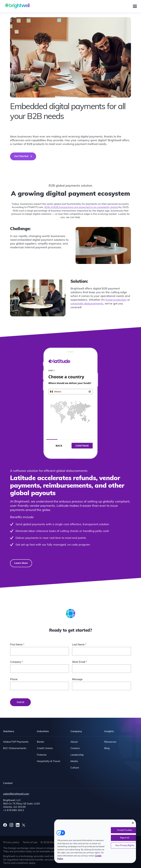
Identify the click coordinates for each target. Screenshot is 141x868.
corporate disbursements (87, 304)
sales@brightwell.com (16, 794)
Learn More (21, 563)
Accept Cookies (125, 830)
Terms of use (30, 842)
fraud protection (116, 300)
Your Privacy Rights (125, 846)
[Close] (133, 823)
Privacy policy (11, 842)
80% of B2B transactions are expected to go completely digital (81, 207)
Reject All (125, 838)
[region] (95, 841)
